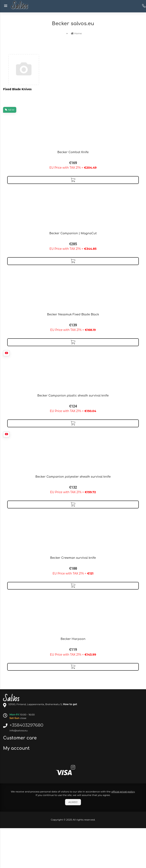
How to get (70, 704)
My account (17, 748)
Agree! (73, 802)
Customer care (20, 738)
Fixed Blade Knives (17, 89)
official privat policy (123, 792)
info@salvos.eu (19, 730)
